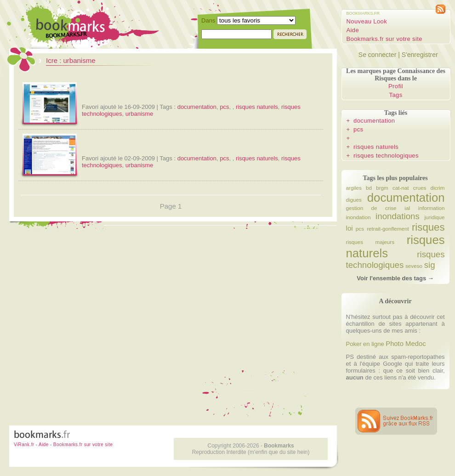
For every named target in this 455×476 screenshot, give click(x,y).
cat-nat (401, 188)
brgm (382, 188)
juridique (434, 217)
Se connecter (378, 55)
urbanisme (139, 114)
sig (430, 265)
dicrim (437, 188)
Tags (396, 95)
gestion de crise (371, 208)
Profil (396, 86)
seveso (414, 266)
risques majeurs (370, 242)
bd (369, 188)
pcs (224, 107)
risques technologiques (386, 156)
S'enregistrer (420, 55)
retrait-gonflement (388, 229)
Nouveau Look (367, 21)
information (432, 208)
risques (428, 227)
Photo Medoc (406, 344)
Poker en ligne (365, 344)
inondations (398, 216)
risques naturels (257, 107)
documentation (197, 107)
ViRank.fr (24, 445)
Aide (353, 30)
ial (407, 208)
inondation (358, 217)
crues (420, 188)
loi (350, 228)
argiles (354, 188)
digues (354, 200)
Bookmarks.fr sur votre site (384, 39)
